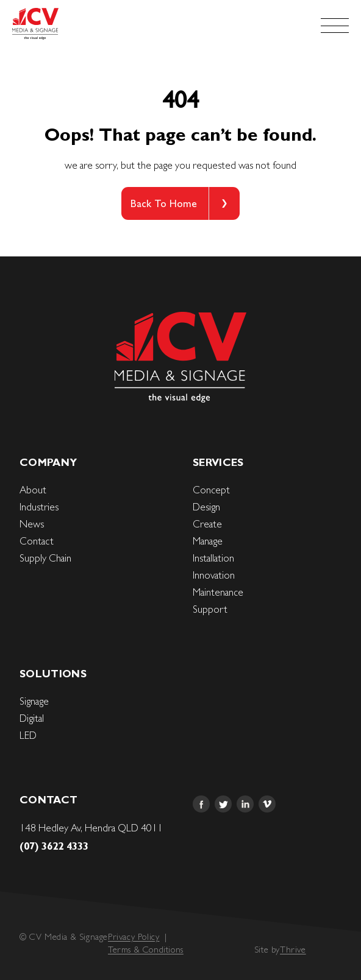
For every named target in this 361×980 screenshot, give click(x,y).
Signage (34, 701)
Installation (213, 558)
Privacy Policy (134, 936)
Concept (211, 490)
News (32, 524)
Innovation (214, 575)
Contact (37, 541)
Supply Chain (45, 558)
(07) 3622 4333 (54, 846)
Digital (32, 718)
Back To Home (164, 203)
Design (206, 507)
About (33, 490)
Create (207, 524)
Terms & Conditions (146, 949)
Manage (208, 541)
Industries (39, 507)
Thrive (293, 949)
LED (28, 735)
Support (210, 609)
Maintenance (218, 592)
